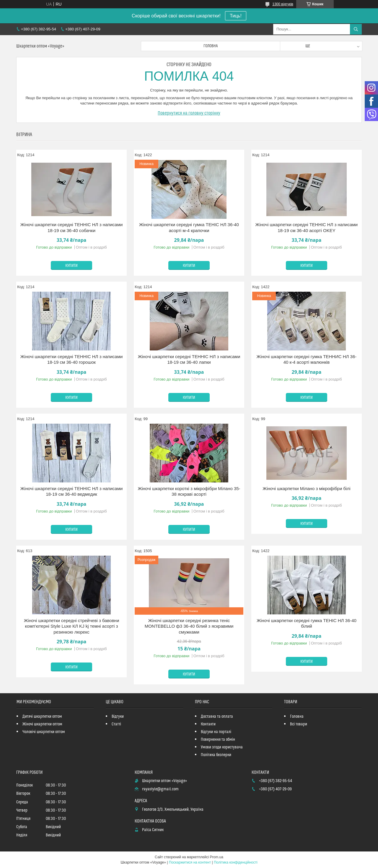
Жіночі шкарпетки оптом (42, 724)
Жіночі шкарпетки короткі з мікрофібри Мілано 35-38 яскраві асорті (189, 491)
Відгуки (118, 717)
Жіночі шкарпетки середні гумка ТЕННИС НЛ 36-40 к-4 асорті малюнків (307, 359)
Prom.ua (217, 857)
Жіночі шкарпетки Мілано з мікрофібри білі (306, 488)
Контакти (208, 724)
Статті (116, 724)
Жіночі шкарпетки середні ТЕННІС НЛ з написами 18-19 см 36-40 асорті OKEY (307, 227)
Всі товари (299, 724)
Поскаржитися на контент (190, 862)
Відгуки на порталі (216, 732)
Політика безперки (216, 755)
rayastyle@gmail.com (160, 789)
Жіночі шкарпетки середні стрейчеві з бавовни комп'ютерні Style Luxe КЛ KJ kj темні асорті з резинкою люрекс (72, 626)
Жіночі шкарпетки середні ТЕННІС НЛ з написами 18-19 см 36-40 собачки (72, 227)
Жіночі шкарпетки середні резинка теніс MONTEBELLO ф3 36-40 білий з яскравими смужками (189, 626)
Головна (211, 46)
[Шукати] (356, 29)
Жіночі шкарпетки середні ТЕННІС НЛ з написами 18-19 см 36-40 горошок (72, 359)
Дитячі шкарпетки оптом (42, 717)
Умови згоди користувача (222, 747)
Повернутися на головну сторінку (189, 113)
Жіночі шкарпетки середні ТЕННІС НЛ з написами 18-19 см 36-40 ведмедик (72, 491)
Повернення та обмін (218, 740)
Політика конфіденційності (236, 862)
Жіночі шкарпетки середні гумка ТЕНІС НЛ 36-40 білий (307, 623)
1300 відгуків (283, 4)
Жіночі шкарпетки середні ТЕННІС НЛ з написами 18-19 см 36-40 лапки (189, 359)
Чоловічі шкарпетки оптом (44, 732)
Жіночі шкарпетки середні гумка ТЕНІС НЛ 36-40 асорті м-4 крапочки (189, 227)
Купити (71, 266)
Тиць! (236, 16)
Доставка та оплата (217, 717)
